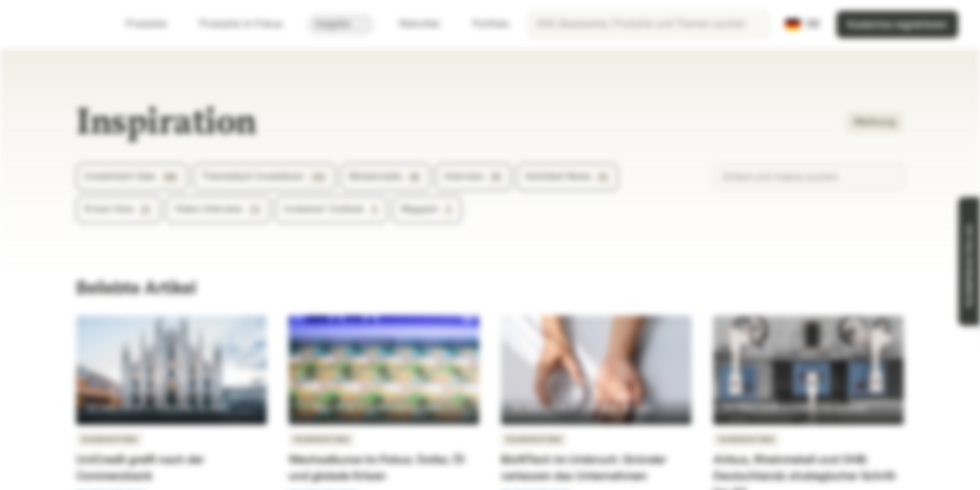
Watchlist (411, 24)
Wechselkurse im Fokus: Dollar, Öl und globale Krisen (376, 468)
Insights (341, 24)
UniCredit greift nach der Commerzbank (140, 468)
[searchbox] (649, 24)
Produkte (154, 24)
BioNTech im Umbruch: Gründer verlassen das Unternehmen (584, 468)
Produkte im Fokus (249, 24)
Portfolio (483, 24)
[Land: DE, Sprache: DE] (803, 24)
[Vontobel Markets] (59, 24)
